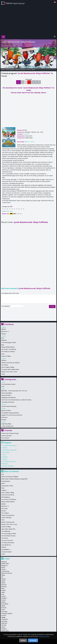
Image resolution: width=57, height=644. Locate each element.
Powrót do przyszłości (8, 515)
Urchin (3, 374)
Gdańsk (3, 579)
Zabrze (3, 627)
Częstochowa (5, 571)
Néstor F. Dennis (12, 46)
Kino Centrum (5, 438)
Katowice (4, 587)
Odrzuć (23, 640)
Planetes (4, 360)
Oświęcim (4, 598)
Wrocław (4, 625)
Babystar (4, 340)
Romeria (4, 420)
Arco (3, 338)
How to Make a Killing (8, 367)
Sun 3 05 (29, 82)
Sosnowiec (4, 612)
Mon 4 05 (32, 82)
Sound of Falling (6, 356)
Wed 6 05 (39, 82)
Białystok (4, 562)
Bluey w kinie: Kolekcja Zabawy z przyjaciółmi (14, 479)
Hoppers (5, 457)
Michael (3, 329)
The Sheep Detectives (8, 402)
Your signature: (6, 306)
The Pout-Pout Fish (7, 540)
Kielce (3, 588)
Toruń (3, 617)
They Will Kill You (6, 545)
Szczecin (4, 615)
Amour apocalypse (7, 393)
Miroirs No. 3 (5, 331)
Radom (3, 602)
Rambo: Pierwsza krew (8, 522)
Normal (3, 334)
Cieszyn (3, 569)
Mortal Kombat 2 (6, 395)
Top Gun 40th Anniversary (9, 406)
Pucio (3, 354)
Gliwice (3, 583)
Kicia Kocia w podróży (8, 495)
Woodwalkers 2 (6, 549)
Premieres (9, 324)
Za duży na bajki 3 (7, 552)
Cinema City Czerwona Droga (10, 433)
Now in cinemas (12, 471)
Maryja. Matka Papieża (8, 347)
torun (15, 3)
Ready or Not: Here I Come (9, 372)
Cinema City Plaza (6, 436)
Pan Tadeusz (5, 513)
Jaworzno (4, 585)
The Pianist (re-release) (8, 352)
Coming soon (10, 379)
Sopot (3, 610)
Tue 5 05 (36, 82)
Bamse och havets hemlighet (10, 477)
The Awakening (6, 531)
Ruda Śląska (5, 604)
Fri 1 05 (22, 82)
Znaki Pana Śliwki (6, 424)
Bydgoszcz (4, 565)
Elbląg (3, 575)
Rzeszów (4, 608)
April (3, 345)
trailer (29, 70)
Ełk (2, 577)
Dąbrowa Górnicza (7, 573)
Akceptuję (33, 640)
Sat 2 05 (26, 82)
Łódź (3, 594)
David (3, 483)
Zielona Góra (5, 631)
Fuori (3, 386)
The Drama (5, 365)
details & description (21, 70)
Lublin (3, 592)
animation (26, 134)
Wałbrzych (4, 623)
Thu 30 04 (18, 82)
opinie (33, 70)
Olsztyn (3, 596)
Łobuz (3, 554)
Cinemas (8, 430)
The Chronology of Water (9, 342)
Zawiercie (4, 629)
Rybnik (3, 606)
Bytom (3, 567)
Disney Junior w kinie (7, 486)
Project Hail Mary (8, 466)
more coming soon (8, 426)
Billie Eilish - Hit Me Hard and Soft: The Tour (14, 391)
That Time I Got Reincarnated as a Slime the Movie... (17, 400)
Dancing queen (6, 481)
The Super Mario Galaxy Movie (10, 369)
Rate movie (10, 211)
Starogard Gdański (7, 613)
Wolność (5, 464)
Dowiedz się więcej (44, 636)
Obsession (4, 417)
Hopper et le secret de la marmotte (12, 415)
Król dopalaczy (6, 497)
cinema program (10, 70)
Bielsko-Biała (5, 563)
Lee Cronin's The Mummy (9, 349)
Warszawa (4, 621)
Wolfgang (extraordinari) (8, 397)
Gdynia (3, 581)
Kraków (3, 590)
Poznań (3, 600)
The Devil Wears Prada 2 (8, 384)
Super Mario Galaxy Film (10, 450)
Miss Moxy (4, 508)
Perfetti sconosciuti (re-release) (10, 363)
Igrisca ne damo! (6, 410)
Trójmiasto (5, 619)
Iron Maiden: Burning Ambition (10, 413)
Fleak (3, 488)
